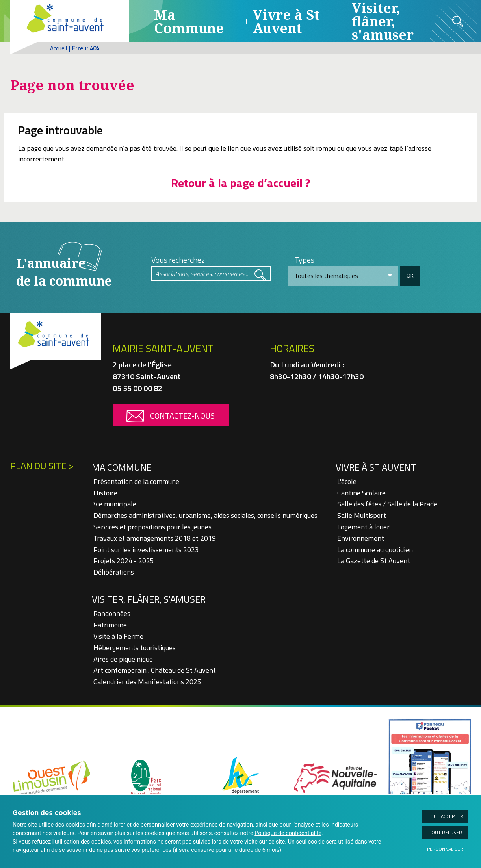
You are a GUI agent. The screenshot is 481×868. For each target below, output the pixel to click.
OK (410, 275)
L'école (347, 481)
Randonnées (112, 613)
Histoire (105, 493)
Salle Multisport (362, 515)
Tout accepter (445, 816)
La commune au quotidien (375, 550)
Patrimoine (110, 625)
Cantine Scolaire (361, 493)
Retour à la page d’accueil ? (241, 183)
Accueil (58, 48)
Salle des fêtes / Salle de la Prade (387, 504)
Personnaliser (445, 849)
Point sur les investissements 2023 (146, 550)
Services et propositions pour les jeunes (152, 527)
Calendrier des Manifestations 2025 (147, 682)
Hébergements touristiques (135, 648)
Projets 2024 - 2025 (124, 561)
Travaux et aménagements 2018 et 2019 (155, 538)
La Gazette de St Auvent (374, 561)
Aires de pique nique (123, 659)
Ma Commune (189, 21)
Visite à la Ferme (118, 636)
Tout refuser (445, 832)
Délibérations (114, 572)
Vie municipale (115, 504)
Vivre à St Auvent (286, 21)
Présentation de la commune (136, 481)
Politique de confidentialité (288, 833)
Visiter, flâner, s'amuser (149, 599)
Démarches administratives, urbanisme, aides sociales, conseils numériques (205, 515)
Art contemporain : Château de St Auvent (155, 670)
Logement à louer (363, 527)
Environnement (361, 538)
